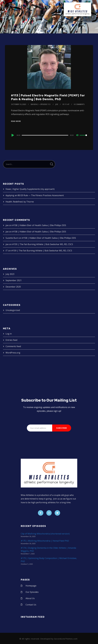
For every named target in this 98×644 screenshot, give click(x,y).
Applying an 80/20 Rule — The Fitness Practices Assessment (35, 195)
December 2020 (13, 287)
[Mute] (78, 135)
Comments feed (13, 346)
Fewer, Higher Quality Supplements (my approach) (30, 189)
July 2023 (10, 274)
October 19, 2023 (19, 104)
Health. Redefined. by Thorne (20, 202)
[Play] (12, 135)
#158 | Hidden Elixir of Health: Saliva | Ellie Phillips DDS (39, 225)
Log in (9, 334)
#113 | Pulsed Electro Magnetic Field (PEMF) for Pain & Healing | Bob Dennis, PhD (48, 97)
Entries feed (11, 340)
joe (57, 104)
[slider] (45, 135)
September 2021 (14, 280)
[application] (49, 135)
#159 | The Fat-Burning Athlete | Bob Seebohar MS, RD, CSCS (43, 244)
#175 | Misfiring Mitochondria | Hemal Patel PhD (45, 541)
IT (7, 251)
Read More (16, 121)
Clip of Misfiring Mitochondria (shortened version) (45, 534)
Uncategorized (13, 310)
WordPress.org (13, 353)
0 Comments (79, 104)
